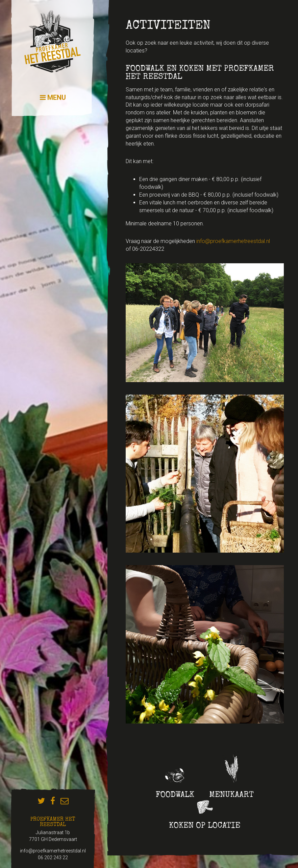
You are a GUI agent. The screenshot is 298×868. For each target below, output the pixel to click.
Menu (53, 97)
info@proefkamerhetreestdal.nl (233, 241)
